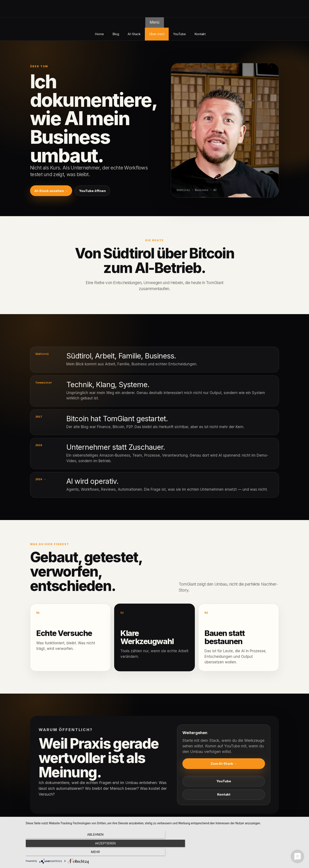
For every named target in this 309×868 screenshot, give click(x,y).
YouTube (179, 34)
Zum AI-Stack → (224, 764)
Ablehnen (68, 853)
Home (99, 34)
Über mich (157, 34)
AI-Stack (134, 34)
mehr (263, 853)
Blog (116, 34)
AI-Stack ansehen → (51, 191)
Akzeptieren (165, 853)
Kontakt (200, 34)
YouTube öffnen (92, 191)
